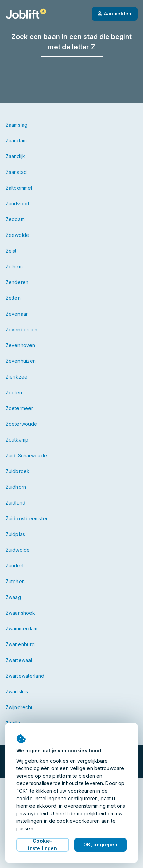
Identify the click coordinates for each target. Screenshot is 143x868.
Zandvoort (17, 203)
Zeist (11, 251)
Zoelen (14, 392)
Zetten (13, 298)
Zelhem (14, 266)
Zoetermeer (19, 408)
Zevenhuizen (21, 361)
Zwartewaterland (25, 676)
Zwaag (13, 597)
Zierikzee (16, 377)
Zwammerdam (21, 629)
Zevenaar (17, 314)
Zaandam (16, 141)
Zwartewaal (19, 660)
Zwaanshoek (20, 613)
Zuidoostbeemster (27, 518)
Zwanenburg (20, 644)
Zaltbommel (19, 188)
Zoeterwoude (21, 424)
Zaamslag (16, 125)
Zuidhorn (16, 487)
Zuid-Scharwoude (26, 455)
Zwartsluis (17, 692)
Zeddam (15, 219)
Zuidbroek (17, 471)
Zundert (15, 566)
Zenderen (17, 282)
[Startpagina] (26, 14)
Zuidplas (15, 534)
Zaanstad (16, 172)
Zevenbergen (21, 329)
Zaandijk (15, 156)
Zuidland (15, 503)
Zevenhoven (20, 345)
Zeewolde (17, 235)
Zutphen (15, 581)
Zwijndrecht (19, 707)
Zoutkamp (17, 440)
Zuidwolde (18, 550)
